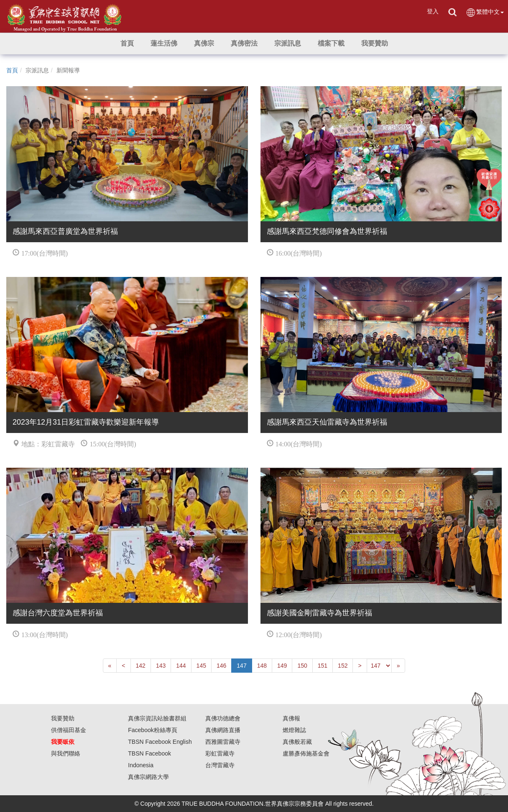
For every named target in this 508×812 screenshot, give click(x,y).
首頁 (12, 70)
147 (241, 666)
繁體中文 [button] (485, 12)
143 (161, 666)
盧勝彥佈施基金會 (306, 753)
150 (302, 666)
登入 (433, 11)
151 (323, 666)
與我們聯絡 (66, 753)
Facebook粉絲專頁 (152, 730)
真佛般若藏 (297, 742)
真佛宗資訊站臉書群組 (157, 718)
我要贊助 (63, 718)
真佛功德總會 (223, 718)
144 (181, 666)
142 (141, 666)
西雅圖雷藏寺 (223, 742)
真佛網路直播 (223, 730)
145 (201, 666)
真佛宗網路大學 (148, 777)
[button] (164, 44)
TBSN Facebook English (160, 742)
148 (262, 666)
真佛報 (291, 718)
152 (343, 666)
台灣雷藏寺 (220, 765)
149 (282, 666)
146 (221, 666)
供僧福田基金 (69, 730)
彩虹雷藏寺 (220, 753)
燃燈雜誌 (294, 730)
